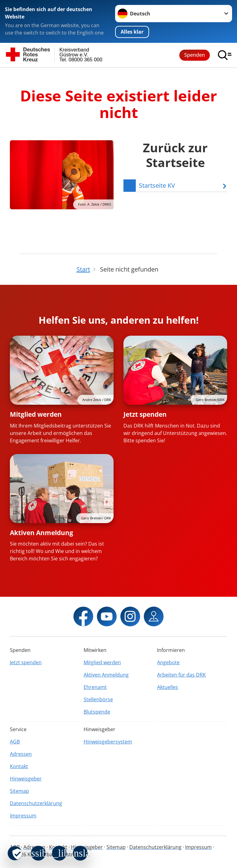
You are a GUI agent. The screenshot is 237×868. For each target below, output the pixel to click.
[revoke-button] (15, 853)
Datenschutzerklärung (36, 803)
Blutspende (97, 712)
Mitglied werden (36, 414)
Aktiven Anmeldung (42, 533)
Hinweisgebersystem (108, 742)
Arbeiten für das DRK (181, 675)
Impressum (23, 816)
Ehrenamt (95, 687)
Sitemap (19, 791)
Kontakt (19, 766)
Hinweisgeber (26, 779)
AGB (15, 742)
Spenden (195, 55)
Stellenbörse (98, 699)
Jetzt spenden (145, 414)
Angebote (168, 662)
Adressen (21, 754)
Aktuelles (168, 687)
